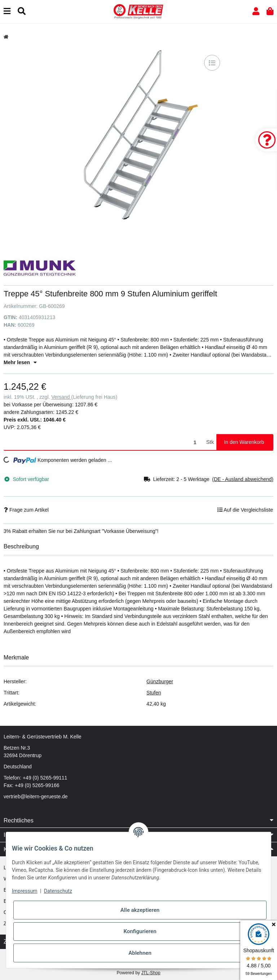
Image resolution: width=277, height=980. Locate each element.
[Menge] (104, 442)
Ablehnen (140, 953)
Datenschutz (58, 891)
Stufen (154, 693)
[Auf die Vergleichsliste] (212, 63)
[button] (256, 11)
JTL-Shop (151, 973)
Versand (61, 397)
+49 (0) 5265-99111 (45, 778)
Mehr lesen (20, 362)
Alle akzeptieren (140, 910)
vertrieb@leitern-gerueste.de (36, 796)
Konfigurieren (140, 931)
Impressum (25, 891)
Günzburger (160, 681)
